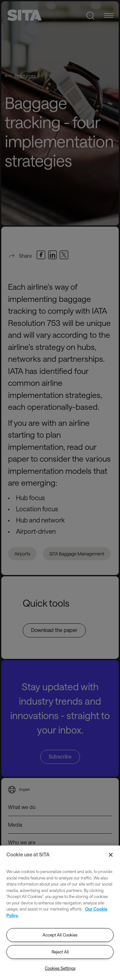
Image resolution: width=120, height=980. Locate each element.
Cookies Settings (60, 968)
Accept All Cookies (60, 935)
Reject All (60, 952)
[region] (60, 913)
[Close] (111, 855)
